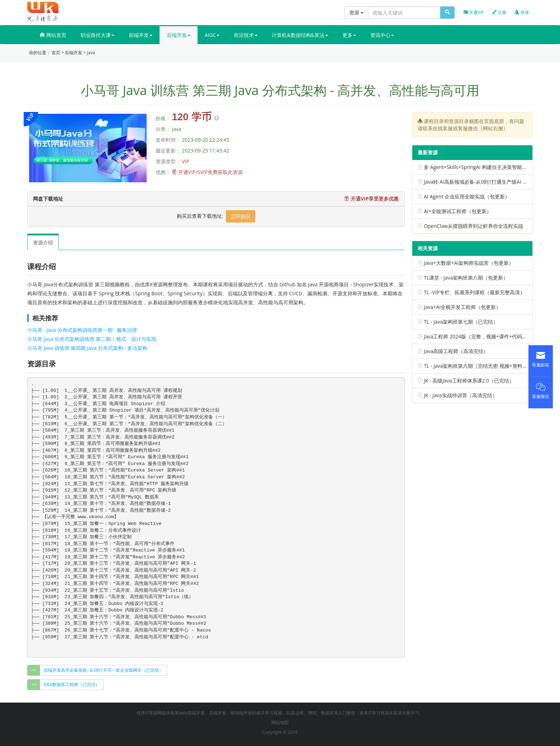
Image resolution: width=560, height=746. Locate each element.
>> (34, 670)
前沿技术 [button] (246, 35)
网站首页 (53, 35)
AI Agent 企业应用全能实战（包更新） (467, 196)
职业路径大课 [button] (98, 35)
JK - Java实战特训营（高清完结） (460, 395)
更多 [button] (349, 35)
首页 (56, 53)
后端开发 (73, 53)
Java (91, 53)
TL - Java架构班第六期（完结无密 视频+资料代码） (481, 366)
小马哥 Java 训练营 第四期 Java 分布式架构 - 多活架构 (87, 348)
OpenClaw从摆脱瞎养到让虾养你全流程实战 (473, 226)
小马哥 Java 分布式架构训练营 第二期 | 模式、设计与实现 (92, 339)
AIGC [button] (212, 35)
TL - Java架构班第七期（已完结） (461, 322)
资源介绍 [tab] (43, 242)
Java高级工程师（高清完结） (456, 351)
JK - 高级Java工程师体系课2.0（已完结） (469, 381)
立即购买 (241, 216)
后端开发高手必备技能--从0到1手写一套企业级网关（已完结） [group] (103, 670)
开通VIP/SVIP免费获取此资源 (210, 172)
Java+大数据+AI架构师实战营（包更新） (469, 263)
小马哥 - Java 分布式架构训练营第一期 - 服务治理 (82, 330)
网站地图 (280, 722)
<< (34, 684)
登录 (522, 12)
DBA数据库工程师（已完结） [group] (72, 684)
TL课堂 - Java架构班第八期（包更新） (466, 278)
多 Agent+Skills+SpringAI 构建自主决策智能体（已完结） (488, 167)
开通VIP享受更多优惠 (371, 199)
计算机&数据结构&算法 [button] (300, 35)
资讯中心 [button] (382, 35)
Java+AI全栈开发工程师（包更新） (462, 307)
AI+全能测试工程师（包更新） (458, 211)
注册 (499, 12)
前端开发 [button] (141, 35)
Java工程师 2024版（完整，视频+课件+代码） (475, 336)
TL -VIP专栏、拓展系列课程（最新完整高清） (474, 292)
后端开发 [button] (179, 35)
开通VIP (474, 12)
